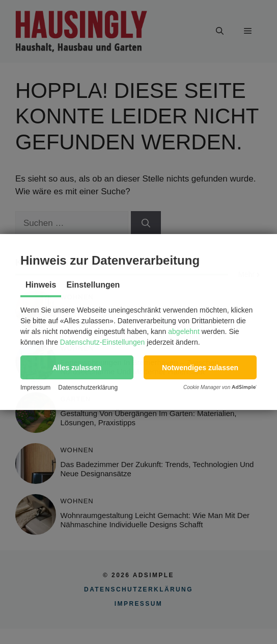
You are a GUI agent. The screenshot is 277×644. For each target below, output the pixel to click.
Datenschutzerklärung (88, 388)
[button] (77, 367)
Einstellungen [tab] (93, 285)
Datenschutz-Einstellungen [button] (103, 342)
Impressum (35, 388)
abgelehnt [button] (184, 331)
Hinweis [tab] (41, 285)
